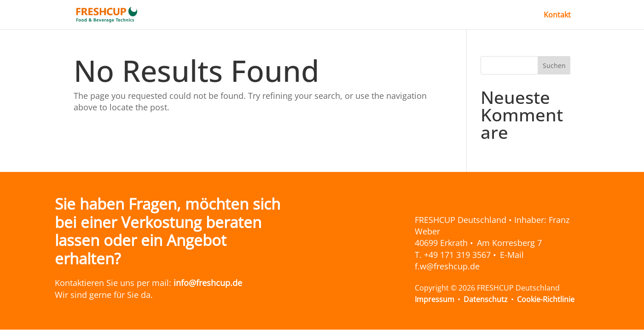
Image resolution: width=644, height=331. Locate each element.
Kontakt (557, 16)
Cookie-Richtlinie (546, 299)
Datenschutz (486, 299)
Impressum (435, 299)
